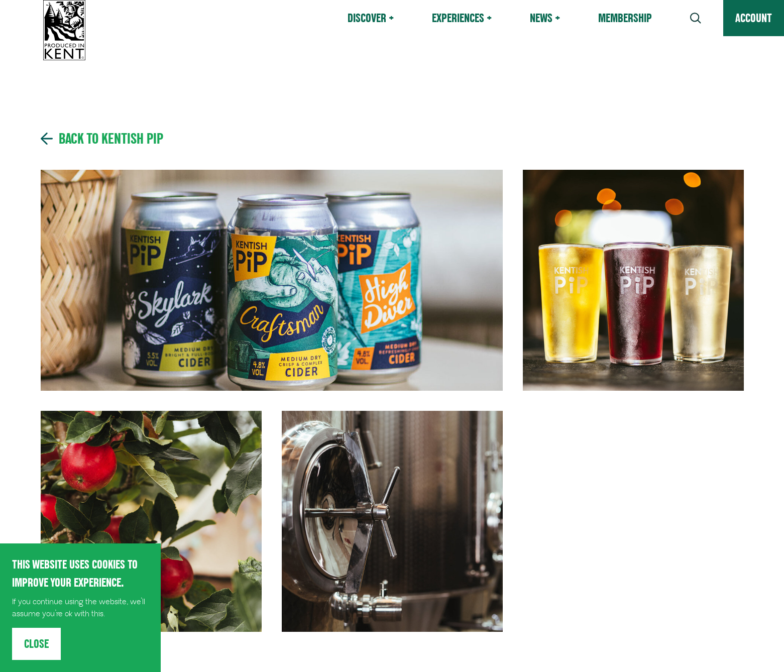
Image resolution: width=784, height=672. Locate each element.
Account (754, 18)
